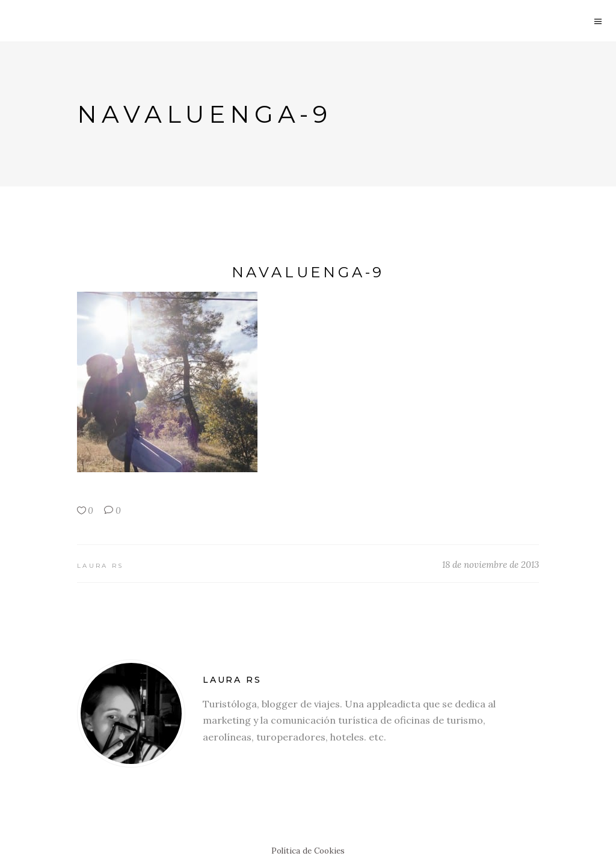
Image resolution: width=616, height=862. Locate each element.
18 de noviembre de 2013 (491, 565)
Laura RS (100, 566)
